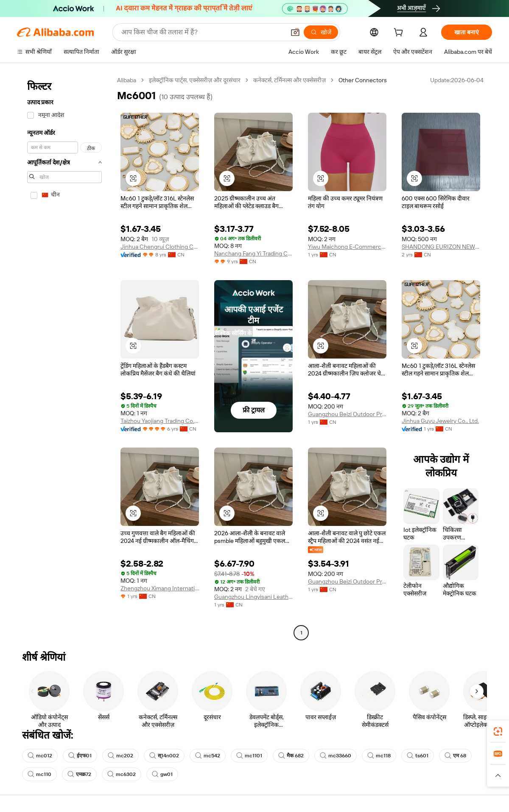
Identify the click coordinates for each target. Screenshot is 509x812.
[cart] (400, 33)
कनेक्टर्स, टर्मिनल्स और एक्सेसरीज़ (289, 80)
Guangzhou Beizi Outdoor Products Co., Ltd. (347, 414)
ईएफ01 (80, 756)
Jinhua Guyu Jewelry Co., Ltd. (440, 421)
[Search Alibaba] (202, 32)
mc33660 (336, 756)
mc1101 (249, 756)
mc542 (208, 756)
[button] (295, 32)
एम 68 (455, 756)
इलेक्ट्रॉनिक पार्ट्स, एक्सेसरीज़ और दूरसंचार (195, 80)
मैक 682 (291, 756)
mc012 (40, 756)
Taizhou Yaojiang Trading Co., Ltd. (160, 421)
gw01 (162, 774)
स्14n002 (164, 756)
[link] (498, 731)
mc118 (379, 756)
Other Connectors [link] (363, 80)
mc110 (39, 774)
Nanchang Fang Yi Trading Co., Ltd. (253, 253)
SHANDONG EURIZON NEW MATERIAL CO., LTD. (441, 247)
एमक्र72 (79, 774)
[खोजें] (321, 32)
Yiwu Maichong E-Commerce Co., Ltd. (347, 247)
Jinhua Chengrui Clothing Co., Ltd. (160, 247)
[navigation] (64, 357)
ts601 (418, 756)
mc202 (120, 756)
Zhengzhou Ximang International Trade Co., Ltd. (160, 588)
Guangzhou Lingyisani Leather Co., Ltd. (253, 597)
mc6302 (122, 774)
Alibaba (127, 80)
